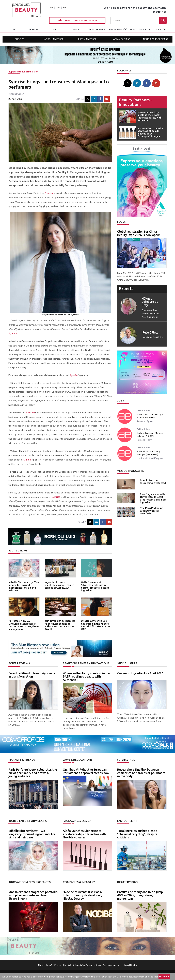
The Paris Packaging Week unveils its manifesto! (151, 510)
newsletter (114, 964)
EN (58, 7)
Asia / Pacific (122, 39)
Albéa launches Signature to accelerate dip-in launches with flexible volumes (84, 833)
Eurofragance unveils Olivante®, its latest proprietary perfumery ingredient (152, 497)
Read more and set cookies (147, 977)
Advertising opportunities (87, 964)
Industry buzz (127, 881)
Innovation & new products (29, 881)
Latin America (87, 39)
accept (164, 976)
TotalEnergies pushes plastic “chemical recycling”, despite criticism (137, 833)
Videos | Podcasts (140, 29)
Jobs (120, 400)
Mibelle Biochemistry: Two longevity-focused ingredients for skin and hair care (23, 586)
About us (43, 964)
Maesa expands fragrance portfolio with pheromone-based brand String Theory (33, 894)
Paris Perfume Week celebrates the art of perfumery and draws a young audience (33, 772)
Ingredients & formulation (23, 72)
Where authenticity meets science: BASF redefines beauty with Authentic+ (87, 676)
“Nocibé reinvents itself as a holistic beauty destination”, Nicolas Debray (82, 894)
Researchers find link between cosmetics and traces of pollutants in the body (141, 772)
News (33, 29)
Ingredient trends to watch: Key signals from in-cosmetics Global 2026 (59, 584)
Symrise (49, 193)
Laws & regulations (77, 759)
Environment (127, 820)
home (13, 29)
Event (160, 29)
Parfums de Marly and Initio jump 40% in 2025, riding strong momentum (140, 894)
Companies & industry (78, 881)
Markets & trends (21, 759)
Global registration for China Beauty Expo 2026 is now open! (139, 233)
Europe (20, 39)
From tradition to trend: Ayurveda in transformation (32, 675)
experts (76, 29)
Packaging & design (77, 820)
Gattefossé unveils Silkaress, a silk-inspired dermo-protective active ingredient (96, 584)
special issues (116, 29)
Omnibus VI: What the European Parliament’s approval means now (86, 771)
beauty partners (97, 29)
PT (65, 7)
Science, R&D (126, 759)
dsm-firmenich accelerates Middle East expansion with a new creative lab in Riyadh (60, 623)
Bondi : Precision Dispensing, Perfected (152, 481)
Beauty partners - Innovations (136, 102)
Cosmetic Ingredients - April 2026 (140, 673)
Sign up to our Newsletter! (77, 20)
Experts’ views (19, 663)
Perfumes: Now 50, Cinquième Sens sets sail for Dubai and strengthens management (24, 623)
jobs (55, 29)
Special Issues (127, 663)
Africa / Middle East (156, 39)
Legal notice (131, 964)
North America (54, 39)
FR (51, 7)
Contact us (60, 964)
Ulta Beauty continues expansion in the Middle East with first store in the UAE (96, 623)
